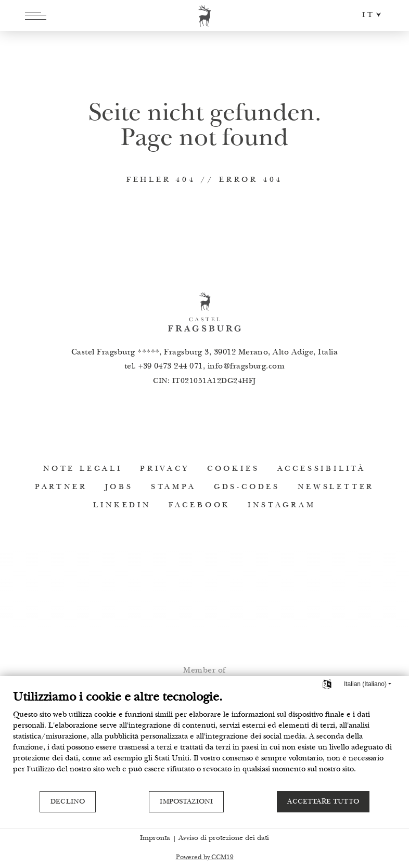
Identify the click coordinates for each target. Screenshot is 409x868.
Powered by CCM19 (205, 858)
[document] (204, 740)
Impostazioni (186, 802)
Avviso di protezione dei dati (224, 838)
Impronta (155, 838)
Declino (68, 802)
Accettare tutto (323, 802)
